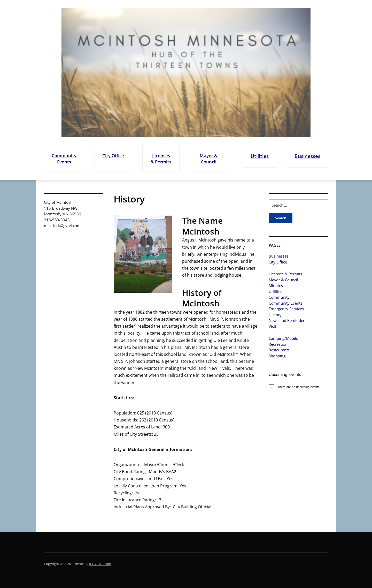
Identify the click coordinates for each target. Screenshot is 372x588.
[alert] (298, 387)
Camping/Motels (283, 338)
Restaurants (279, 350)
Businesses (307, 156)
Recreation (278, 344)
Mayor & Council (209, 159)
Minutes (276, 285)
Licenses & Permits (161, 159)
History (275, 315)
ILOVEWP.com (100, 564)
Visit (272, 326)
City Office (113, 156)
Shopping (277, 356)
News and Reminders (288, 320)
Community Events (64, 159)
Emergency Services (286, 309)
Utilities (260, 156)
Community (279, 297)
